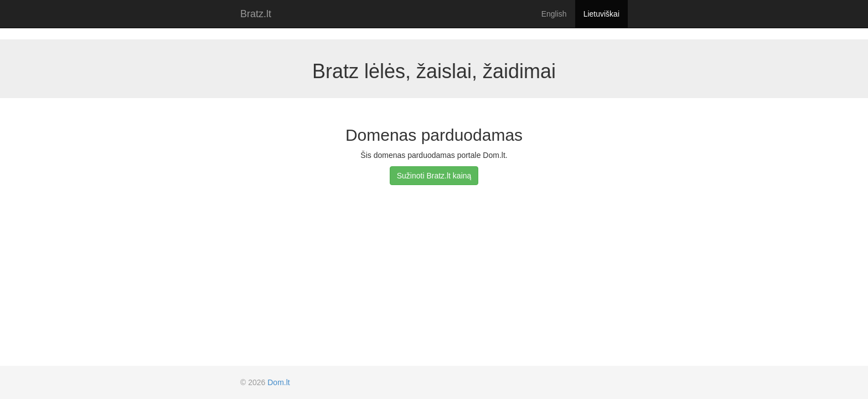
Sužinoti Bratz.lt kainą (434, 176)
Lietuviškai (601, 14)
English (554, 14)
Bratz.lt (256, 14)
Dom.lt (278, 382)
